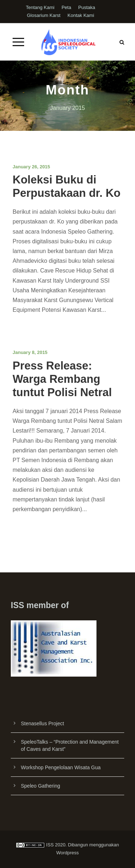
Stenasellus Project (42, 723)
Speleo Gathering (40, 786)
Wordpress (67, 853)
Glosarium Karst (44, 15)
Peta (66, 7)
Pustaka (87, 7)
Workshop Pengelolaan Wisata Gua (61, 767)
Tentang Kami (40, 7)
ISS (50, 845)
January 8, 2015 (30, 352)
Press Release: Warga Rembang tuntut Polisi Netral (62, 379)
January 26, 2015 (31, 167)
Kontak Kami (81, 15)
